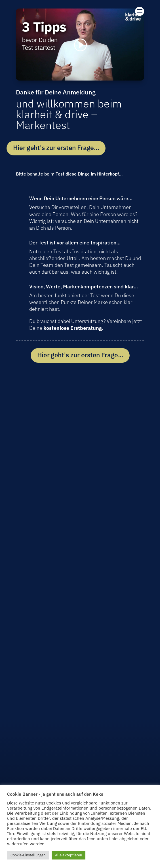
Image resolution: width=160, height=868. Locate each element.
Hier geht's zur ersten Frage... (56, 148)
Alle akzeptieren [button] (69, 855)
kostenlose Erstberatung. (73, 328)
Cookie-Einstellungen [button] (28, 855)
